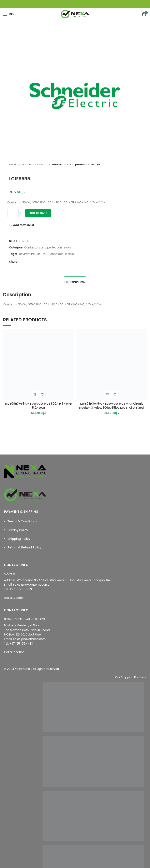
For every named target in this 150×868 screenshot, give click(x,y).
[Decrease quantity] (10, 213)
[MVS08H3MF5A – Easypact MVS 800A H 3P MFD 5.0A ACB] (39, 365)
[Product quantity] (15, 213)
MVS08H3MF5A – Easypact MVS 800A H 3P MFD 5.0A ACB (39, 406)
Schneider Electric (35, 164)
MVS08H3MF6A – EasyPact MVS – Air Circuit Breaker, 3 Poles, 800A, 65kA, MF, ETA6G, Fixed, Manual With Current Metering (111, 408)
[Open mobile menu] (10, 14)
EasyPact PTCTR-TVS (32, 254)
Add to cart (38, 213)
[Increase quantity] (21, 213)
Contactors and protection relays (76, 164)
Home (13, 164)
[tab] (75, 282)
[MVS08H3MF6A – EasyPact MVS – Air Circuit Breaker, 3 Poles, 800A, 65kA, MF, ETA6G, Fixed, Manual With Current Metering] (111, 365)
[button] (35, 394)
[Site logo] (75, 14)
